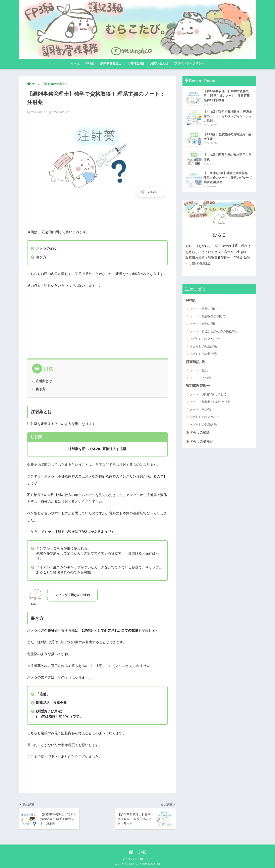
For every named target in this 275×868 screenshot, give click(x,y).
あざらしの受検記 (200, 442)
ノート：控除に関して (205, 309)
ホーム (75, 63)
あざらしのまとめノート (206, 339)
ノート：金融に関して (205, 324)
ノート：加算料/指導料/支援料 (210, 402)
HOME (138, 852)
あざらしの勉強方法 (203, 346)
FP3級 (90, 63)
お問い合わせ (159, 63)
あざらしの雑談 (198, 432)
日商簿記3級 (136, 63)
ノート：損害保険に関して (208, 316)
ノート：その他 (200, 378)
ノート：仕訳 (199, 370)
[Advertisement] (97, 213)
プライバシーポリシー (189, 63)
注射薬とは (44, 381)
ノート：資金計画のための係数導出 (214, 331)
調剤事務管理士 (111, 63)
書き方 (41, 389)
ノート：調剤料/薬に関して (208, 394)
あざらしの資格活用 (203, 354)
